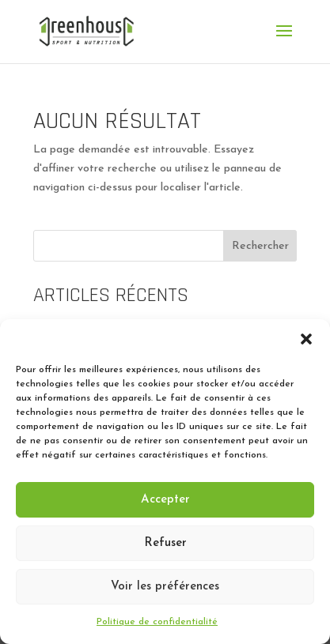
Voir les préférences (165, 587)
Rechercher (260, 246)
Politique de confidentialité (157, 622)
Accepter (165, 500)
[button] (306, 339)
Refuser (165, 543)
